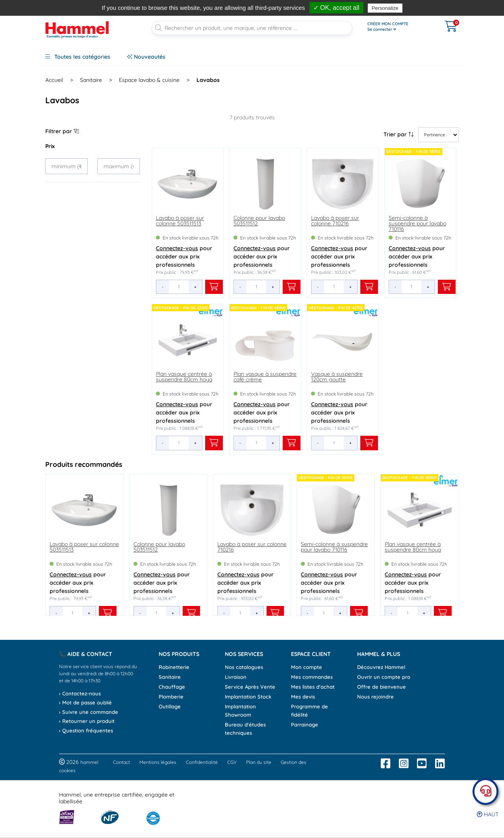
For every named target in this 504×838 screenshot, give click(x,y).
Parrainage (305, 725)
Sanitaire (170, 677)
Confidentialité (202, 762)
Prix (50, 146)
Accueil (54, 80)
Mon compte (307, 667)
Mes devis (303, 697)
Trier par (399, 134)
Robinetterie (174, 667)
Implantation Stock (248, 697)
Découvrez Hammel (381, 667)
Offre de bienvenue (382, 687)
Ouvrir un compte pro (384, 677)
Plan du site (259, 762)
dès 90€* (308, 5)
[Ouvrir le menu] (398, 27)
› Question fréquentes (86, 730)
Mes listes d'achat (313, 687)
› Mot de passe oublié (85, 702)
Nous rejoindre (375, 697)
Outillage (170, 706)
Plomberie (171, 697)
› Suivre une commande (89, 712)
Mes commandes (312, 677)
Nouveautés (146, 57)
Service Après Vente (250, 687)
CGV (232, 762)
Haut (488, 814)
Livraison (236, 677)
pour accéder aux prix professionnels (184, 256)
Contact (121, 762)
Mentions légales (158, 762)
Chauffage (172, 687)
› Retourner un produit (87, 721)
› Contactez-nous (80, 693)
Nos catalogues (244, 667)
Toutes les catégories (78, 57)
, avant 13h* (241, 5)
